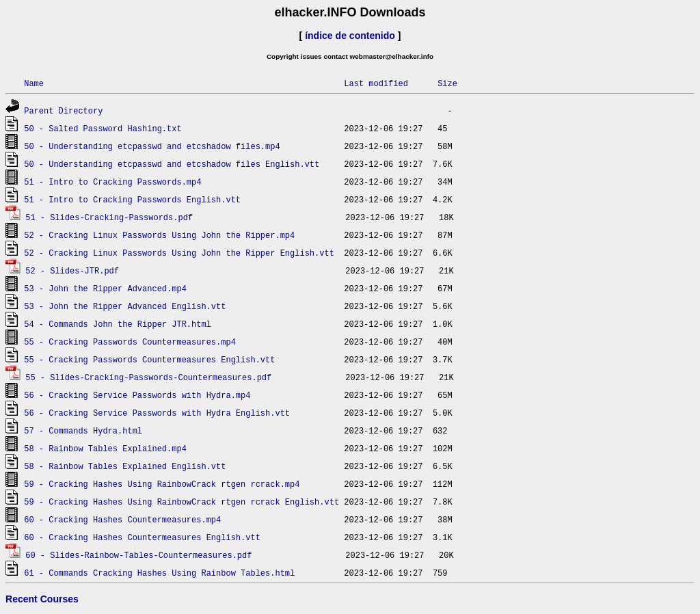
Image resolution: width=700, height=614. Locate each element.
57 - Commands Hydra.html (83, 430)
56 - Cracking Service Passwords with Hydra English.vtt (157, 413)
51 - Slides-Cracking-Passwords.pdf (109, 217)
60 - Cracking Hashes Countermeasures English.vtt (142, 537)
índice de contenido (350, 36)
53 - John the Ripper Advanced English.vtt (125, 306)
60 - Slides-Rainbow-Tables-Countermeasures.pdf (138, 555)
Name (34, 83)
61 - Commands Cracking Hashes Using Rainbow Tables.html (159, 573)
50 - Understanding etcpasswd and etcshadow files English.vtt (172, 164)
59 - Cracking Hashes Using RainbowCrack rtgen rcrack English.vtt (181, 502)
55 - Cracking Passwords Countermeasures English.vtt (149, 359)
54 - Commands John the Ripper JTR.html (118, 324)
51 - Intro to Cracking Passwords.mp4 (112, 182)
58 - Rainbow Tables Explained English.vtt (125, 466)
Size (447, 83)
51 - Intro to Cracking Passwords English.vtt (132, 199)
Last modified (376, 83)
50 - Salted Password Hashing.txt (103, 128)
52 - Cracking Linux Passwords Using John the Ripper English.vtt (179, 253)
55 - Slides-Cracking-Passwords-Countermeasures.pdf (148, 377)
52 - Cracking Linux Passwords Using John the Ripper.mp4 (159, 235)
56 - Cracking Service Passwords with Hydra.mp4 (137, 395)
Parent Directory (63, 110)
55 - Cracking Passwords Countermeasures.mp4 (130, 342)
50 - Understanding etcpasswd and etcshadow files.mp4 (152, 146)
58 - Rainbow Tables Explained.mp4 (105, 448)
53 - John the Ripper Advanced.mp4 (105, 288)
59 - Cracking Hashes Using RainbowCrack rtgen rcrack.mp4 (162, 484)
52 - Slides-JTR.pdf (72, 270)
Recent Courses (42, 599)
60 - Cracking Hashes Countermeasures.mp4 (122, 519)
